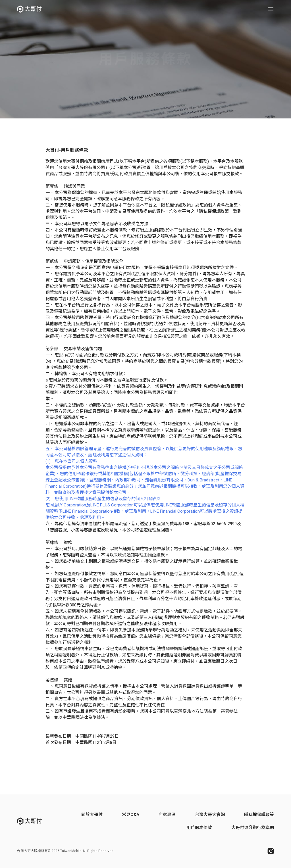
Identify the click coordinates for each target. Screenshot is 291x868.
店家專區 (167, 815)
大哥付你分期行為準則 (253, 828)
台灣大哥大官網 (210, 815)
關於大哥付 (92, 815)
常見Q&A (131, 815)
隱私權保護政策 (259, 815)
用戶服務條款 (199, 828)
